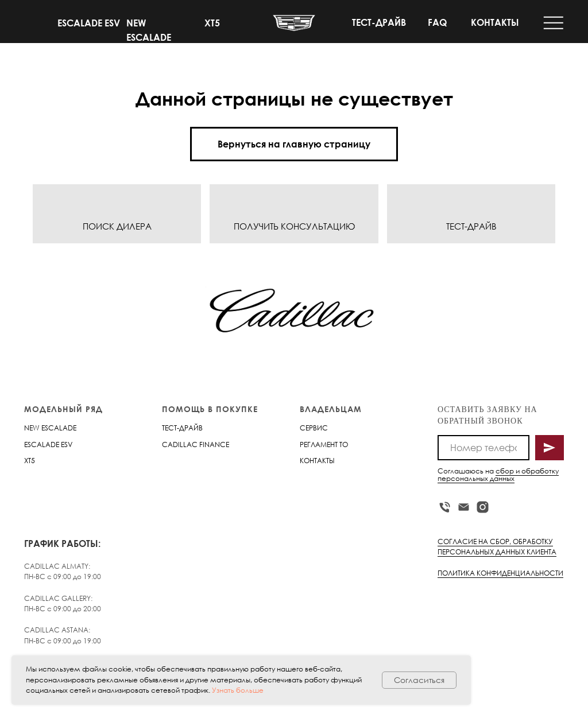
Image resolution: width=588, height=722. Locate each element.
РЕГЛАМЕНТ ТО (324, 445)
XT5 (212, 23)
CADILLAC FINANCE (196, 445)
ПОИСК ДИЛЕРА (117, 226)
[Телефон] (445, 507)
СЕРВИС (314, 428)
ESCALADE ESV (89, 23)
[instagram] (483, 507)
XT (28, 461)
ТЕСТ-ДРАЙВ (379, 22)
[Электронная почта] (464, 507)
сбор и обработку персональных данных (498, 475)
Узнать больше (238, 690)
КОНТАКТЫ (495, 22)
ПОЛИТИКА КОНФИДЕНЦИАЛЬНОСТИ (500, 573)
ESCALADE (42, 445)
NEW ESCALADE (50, 428)
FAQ (437, 22)
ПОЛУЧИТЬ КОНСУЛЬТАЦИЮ (294, 226)
